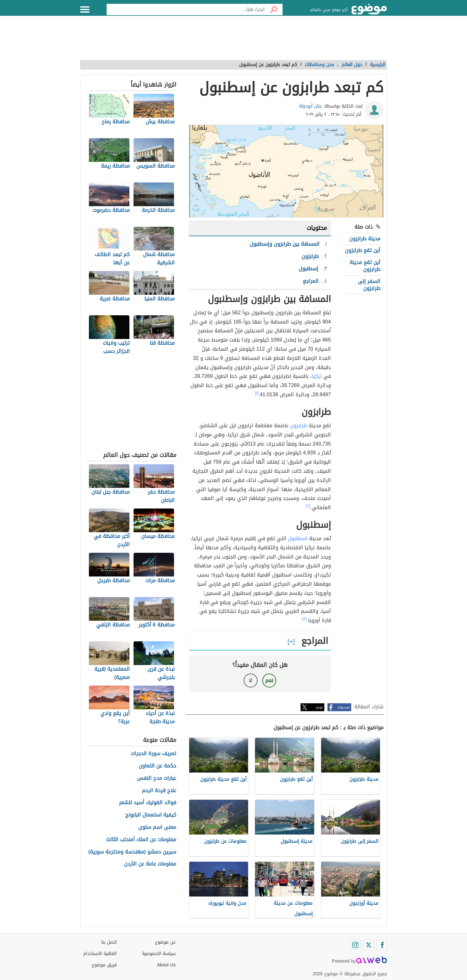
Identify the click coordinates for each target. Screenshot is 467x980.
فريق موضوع (104, 965)
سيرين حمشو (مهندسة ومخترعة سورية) (132, 852)
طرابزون (299, 425)
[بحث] (274, 9)
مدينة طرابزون (365, 239)
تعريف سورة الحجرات (153, 754)
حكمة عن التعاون (157, 766)
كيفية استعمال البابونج (151, 815)
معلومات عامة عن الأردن (150, 864)
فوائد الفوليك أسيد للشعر (148, 803)
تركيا (317, 376)
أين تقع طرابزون (363, 250)
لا (250, 680)
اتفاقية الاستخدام (100, 954)
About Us (166, 965)
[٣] (305, 619)
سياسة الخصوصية (159, 954)
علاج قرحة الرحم (159, 791)
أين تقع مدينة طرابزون (365, 266)
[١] (257, 393)
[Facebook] (382, 945)
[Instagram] (355, 945)
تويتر (319, 707)
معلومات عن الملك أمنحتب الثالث (141, 840)
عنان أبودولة (311, 106)
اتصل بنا (109, 942)
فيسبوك (343, 707)
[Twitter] (369, 945)
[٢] (308, 506)
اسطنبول (298, 538)
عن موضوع (165, 942)
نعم (269, 680)
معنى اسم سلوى (157, 827)
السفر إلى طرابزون (369, 285)
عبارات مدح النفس (157, 778)
